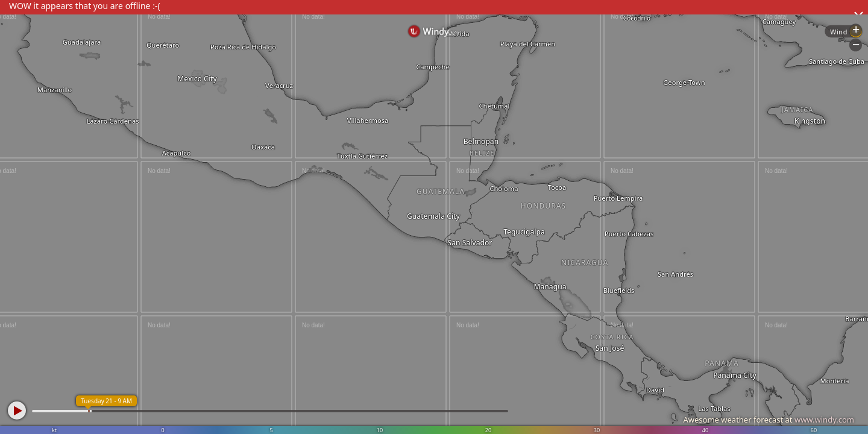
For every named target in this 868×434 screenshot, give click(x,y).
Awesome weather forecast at (769, 420)
